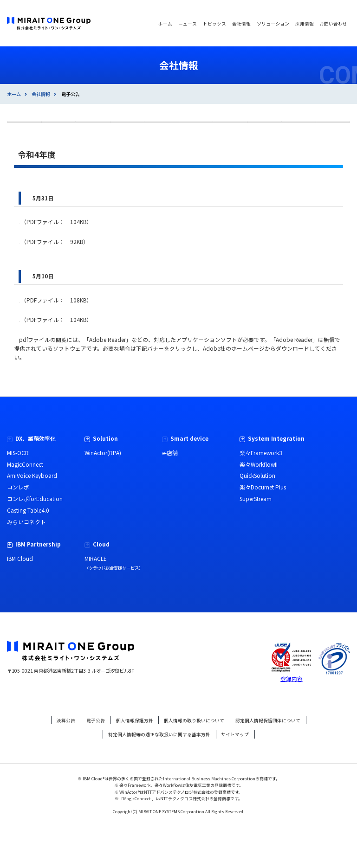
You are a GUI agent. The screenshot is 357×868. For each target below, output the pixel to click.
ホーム (14, 94)
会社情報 (41, 94)
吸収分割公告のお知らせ (55, 340)
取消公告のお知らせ (50, 282)
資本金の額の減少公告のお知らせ (66, 262)
